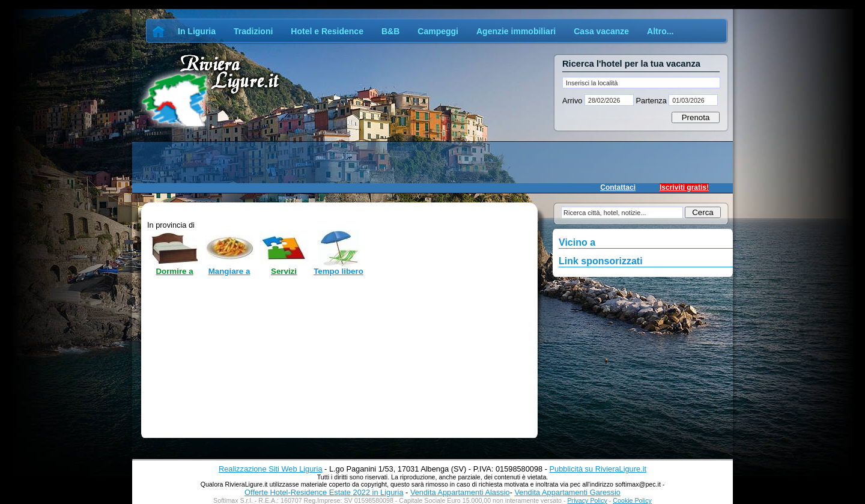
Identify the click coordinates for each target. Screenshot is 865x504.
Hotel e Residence (327, 31)
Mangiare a (229, 271)
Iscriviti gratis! (684, 187)
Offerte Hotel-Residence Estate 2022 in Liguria (324, 492)
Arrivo (573, 101)
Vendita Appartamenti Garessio (567, 492)
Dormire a (174, 271)
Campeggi (438, 31)
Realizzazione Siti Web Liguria (271, 469)
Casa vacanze (601, 31)
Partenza (651, 101)
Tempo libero (338, 271)
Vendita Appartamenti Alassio (460, 492)
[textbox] (641, 83)
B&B (390, 31)
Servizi (284, 271)
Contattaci (618, 187)
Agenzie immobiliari (516, 31)
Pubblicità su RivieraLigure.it (598, 469)
